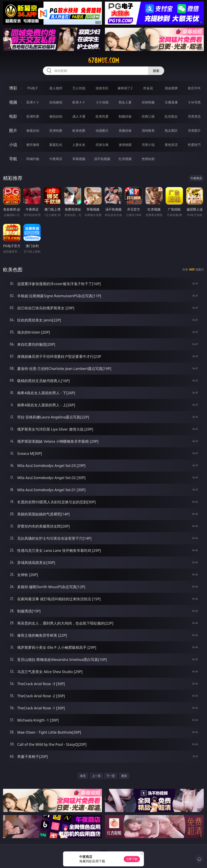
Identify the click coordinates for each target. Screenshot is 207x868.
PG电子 (33, 88)
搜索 (156, 71)
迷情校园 (125, 145)
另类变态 (194, 116)
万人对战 (79, 88)
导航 (13, 159)
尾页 (124, 776)
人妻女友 (79, 145)
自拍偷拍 (56, 102)
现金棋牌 (171, 88)
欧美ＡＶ (79, 102)
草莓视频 (79, 159)
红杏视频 (125, 159)
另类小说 (148, 145)
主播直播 (171, 102)
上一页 (96, 776)
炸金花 (148, 88)
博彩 (13, 88)
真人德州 (56, 88)
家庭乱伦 (56, 145)
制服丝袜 (125, 116)
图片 (13, 130)
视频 (13, 102)
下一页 (111, 776)
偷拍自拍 (56, 116)
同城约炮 (33, 159)
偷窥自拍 (33, 131)
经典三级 (148, 116)
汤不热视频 (102, 159)
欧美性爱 (102, 116)
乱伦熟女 (171, 116)
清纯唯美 (148, 131)
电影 (13, 116)
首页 (83, 776)
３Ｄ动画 (102, 102)
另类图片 (194, 131)
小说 (13, 145)
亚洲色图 (56, 131)
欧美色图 (79, 131)
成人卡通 (79, 116)
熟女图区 (171, 131)
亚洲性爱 (33, 116)
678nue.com (103, 60)
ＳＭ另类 (194, 102)
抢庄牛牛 (194, 88)
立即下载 (132, 859)
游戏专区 (102, 88)
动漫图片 (102, 131)
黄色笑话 (171, 145)
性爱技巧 (194, 145)
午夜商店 (56, 159)
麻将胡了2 (125, 88)
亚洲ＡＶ (33, 102)
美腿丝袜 (125, 131)
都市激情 (33, 145)
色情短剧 (148, 159)
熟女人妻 (125, 102)
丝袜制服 (148, 102)
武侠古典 (102, 145)
